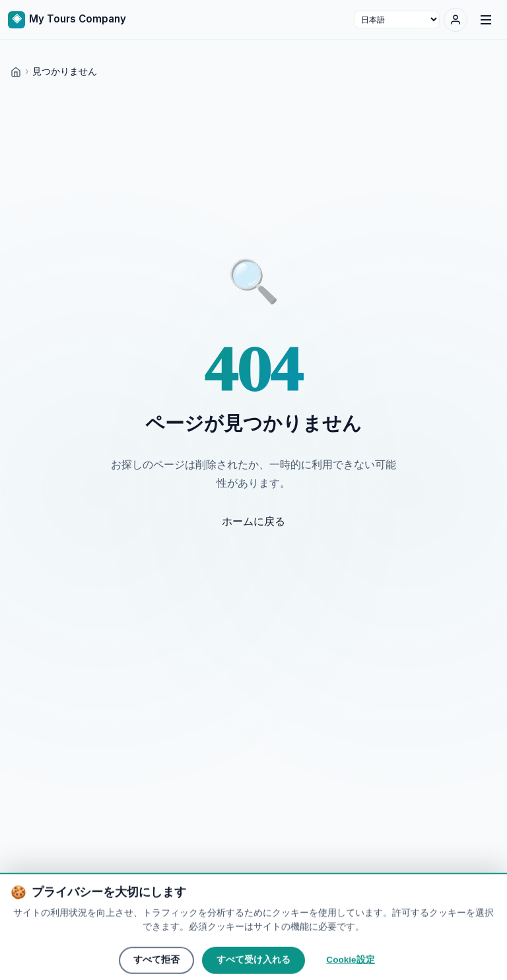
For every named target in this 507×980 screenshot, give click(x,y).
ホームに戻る (253, 521)
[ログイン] (456, 20)
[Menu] (486, 20)
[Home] (16, 71)
